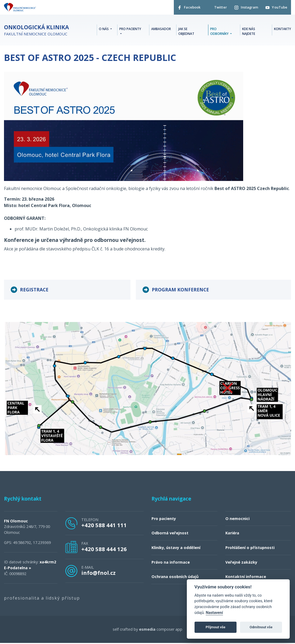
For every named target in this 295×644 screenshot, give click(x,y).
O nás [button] (104, 30)
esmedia (147, 630)
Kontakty (283, 30)
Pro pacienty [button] (130, 30)
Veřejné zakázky (241, 563)
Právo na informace (171, 563)
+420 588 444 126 (104, 550)
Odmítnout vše (261, 627)
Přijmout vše (216, 627)
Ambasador (161, 30)
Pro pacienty (164, 520)
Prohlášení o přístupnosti (250, 549)
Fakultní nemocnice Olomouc (36, 31)
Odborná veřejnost (170, 534)
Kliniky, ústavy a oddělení (176, 549)
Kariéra (232, 534)
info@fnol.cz (98, 574)
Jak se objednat (186, 32)
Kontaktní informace (246, 578)
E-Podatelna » (18, 569)
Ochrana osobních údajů (175, 578)
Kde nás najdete (249, 32)
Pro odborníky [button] (220, 32)
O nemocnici (237, 520)
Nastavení (214, 613)
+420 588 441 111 (104, 526)
